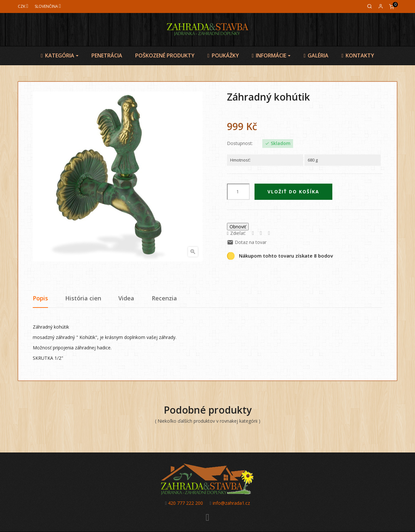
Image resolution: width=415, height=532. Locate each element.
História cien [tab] (83, 298)
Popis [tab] (40, 298)
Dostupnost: (240, 143)
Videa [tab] (126, 298)
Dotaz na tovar (247, 242)
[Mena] (23, 6)
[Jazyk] (48, 6)
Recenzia (164, 298)
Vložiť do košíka (293, 192)
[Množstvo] (238, 192)
